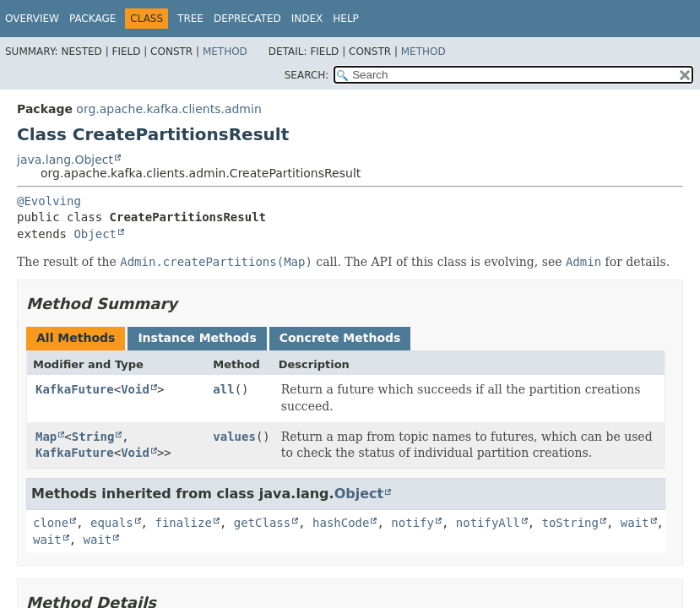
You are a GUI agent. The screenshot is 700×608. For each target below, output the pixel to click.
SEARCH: (307, 75)
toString (570, 523)
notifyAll (488, 523)
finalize (183, 523)
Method (225, 52)
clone (51, 523)
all (223, 389)
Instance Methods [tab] (197, 338)
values (234, 437)
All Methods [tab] (76, 338)
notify (412, 523)
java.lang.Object (65, 160)
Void (135, 389)
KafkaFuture (75, 389)
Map (46, 437)
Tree (190, 19)
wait (635, 523)
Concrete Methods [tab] (340, 338)
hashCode (341, 523)
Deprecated (247, 19)
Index (307, 19)
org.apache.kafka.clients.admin (168, 109)
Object (95, 234)
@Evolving (49, 201)
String (93, 437)
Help (346, 19)
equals (112, 523)
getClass (262, 523)
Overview (32, 19)
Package (92, 19)
